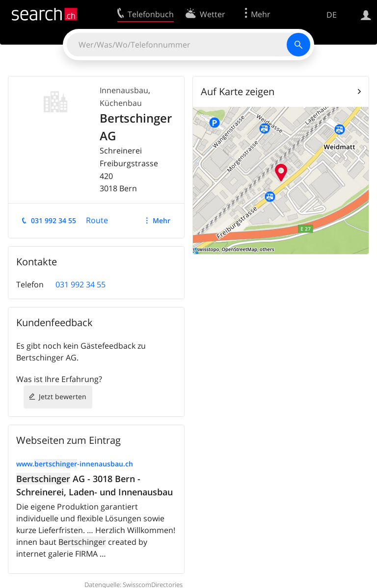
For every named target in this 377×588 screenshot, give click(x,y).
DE (332, 15)
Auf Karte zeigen (238, 91)
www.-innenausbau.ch (75, 464)
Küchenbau (121, 103)
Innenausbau (124, 90)
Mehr (162, 220)
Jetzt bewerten (63, 396)
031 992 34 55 (54, 220)
